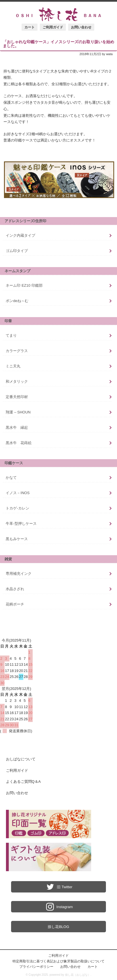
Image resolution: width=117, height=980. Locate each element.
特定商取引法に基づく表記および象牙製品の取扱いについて (58, 961)
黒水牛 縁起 (17, 427)
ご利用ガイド (53, 27)
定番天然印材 (17, 397)
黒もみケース (17, 539)
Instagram (59, 907)
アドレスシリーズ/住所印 (25, 221)
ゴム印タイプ (17, 251)
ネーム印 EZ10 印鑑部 (24, 285)
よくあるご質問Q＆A (23, 782)
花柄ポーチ (15, 604)
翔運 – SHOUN (18, 412)
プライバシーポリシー (36, 967)
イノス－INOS (18, 493)
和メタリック (17, 381)
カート (30, 27)
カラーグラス (17, 351)
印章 (8, 321)
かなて (11, 477)
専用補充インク (19, 574)
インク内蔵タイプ (20, 235)
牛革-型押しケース (21, 524)
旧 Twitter (58, 887)
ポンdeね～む (17, 301)
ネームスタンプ (17, 271)
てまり (11, 335)
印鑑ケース (14, 463)
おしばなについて (21, 759)
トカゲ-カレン (17, 508)
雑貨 (8, 559)
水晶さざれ (15, 589)
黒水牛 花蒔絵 (19, 443)
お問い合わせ (81, 27)
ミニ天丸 (13, 366)
